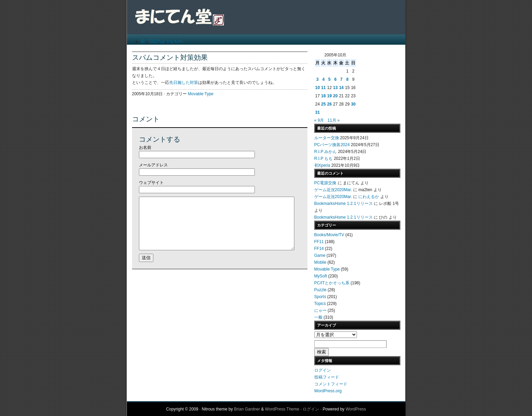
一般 (318, 317)
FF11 (319, 242)
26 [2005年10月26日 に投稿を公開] (329, 104)
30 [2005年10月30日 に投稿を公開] (353, 104)
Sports (320, 297)
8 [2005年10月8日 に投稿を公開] (348, 79)
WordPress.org (328, 391)
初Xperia (322, 165)
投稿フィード (327, 377)
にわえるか (369, 197)
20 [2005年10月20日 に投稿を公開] (335, 96)
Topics (320, 304)
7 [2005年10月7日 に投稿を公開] (341, 79)
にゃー (321, 310)
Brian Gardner (247, 409)
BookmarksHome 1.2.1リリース (344, 204)
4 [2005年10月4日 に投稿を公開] (323, 79)
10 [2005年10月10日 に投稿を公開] (318, 88)
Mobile (320, 262)
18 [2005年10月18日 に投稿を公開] (323, 96)
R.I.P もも (324, 158)
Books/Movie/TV (329, 235)
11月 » (333, 120)
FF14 (319, 249)
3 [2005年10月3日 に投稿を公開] (318, 79)
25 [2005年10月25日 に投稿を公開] (323, 104)
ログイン (323, 370)
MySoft (321, 276)
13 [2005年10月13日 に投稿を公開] (335, 88)
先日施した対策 (184, 83)
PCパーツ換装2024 (332, 145)
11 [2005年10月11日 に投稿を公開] (323, 88)
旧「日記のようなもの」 (163, 41)
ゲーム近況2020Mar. (333, 190)
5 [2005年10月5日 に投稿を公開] (330, 79)
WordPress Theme (282, 409)
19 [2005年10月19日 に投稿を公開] (329, 96)
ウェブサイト (151, 183)
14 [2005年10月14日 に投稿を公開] (341, 88)
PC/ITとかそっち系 (332, 283)
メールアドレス (153, 165)
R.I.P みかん (326, 152)
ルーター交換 (327, 138)
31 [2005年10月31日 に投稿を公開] (318, 112)
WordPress (356, 409)
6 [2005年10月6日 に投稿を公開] (335, 79)
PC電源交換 (325, 183)
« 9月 (319, 120)
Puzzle (321, 290)
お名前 (145, 147)
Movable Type (201, 94)
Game (320, 255)
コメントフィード (331, 384)
